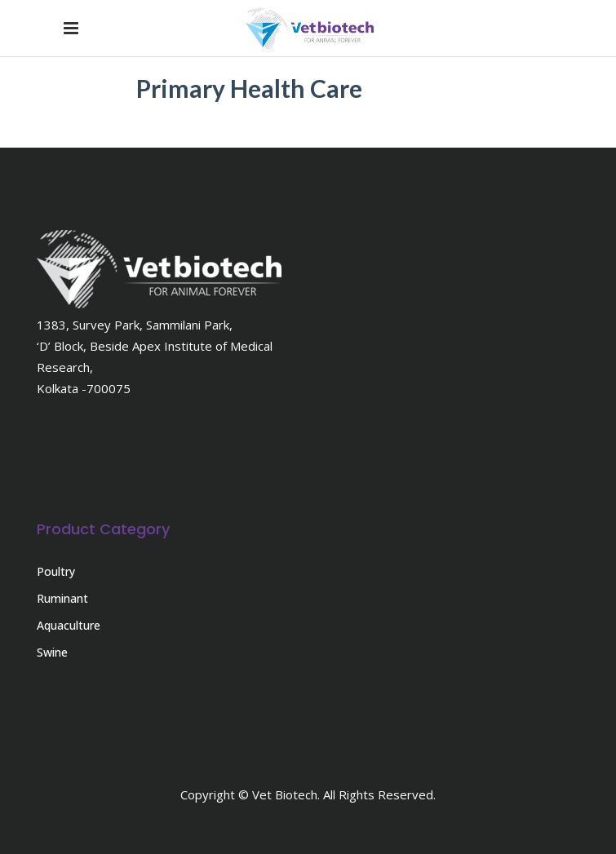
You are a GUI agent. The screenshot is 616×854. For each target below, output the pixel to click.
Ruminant (62, 598)
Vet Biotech (285, 794)
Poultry (56, 571)
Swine (52, 652)
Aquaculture (69, 625)
